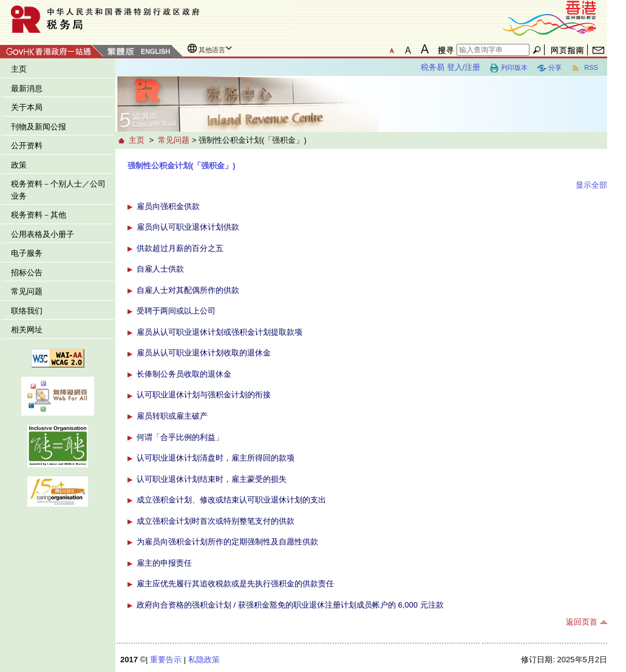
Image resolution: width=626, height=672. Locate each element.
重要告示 (166, 660)
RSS (584, 68)
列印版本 (509, 68)
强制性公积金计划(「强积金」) (182, 166)
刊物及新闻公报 (39, 127)
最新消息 (27, 88)
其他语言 (212, 50)
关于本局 (27, 107)
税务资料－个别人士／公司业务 (58, 190)
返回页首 (582, 622)
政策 (19, 165)
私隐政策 (204, 660)
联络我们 (27, 311)
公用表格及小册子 (43, 234)
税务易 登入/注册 (451, 67)
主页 (19, 69)
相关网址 (27, 330)
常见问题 (27, 291)
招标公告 (27, 273)
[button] (131, 206)
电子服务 (27, 253)
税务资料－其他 (39, 215)
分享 (549, 68)
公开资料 (27, 146)
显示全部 (591, 185)
